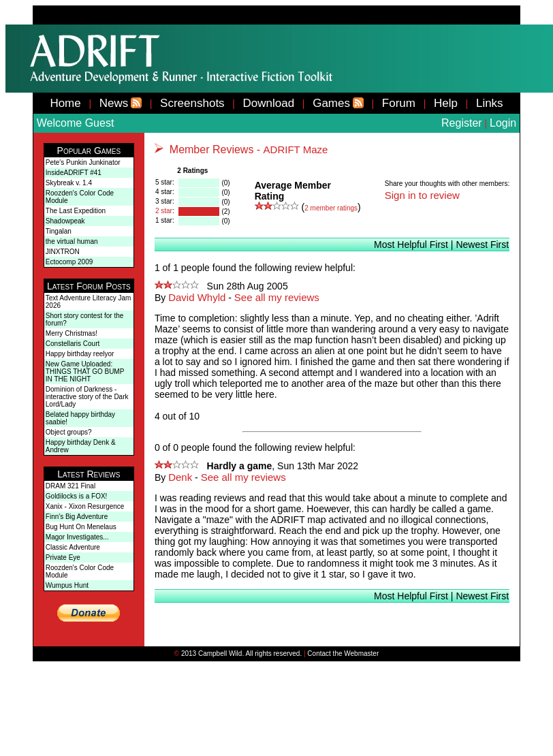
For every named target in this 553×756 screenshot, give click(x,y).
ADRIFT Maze (296, 149)
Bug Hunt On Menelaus (81, 527)
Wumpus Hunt (67, 585)
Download (269, 103)
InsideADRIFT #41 (74, 173)
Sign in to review (422, 195)
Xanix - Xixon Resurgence (85, 506)
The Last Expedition (76, 211)
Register (462, 123)
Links (490, 103)
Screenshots (192, 103)
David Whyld (197, 297)
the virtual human (72, 241)
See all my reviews (277, 297)
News (114, 103)
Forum (399, 103)
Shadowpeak (65, 221)
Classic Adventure (73, 547)
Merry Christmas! (72, 333)
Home (65, 103)
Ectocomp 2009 (69, 262)
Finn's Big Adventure (77, 517)
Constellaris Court (73, 344)
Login (503, 123)
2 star (164, 211)
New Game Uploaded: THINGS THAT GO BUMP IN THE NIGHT (85, 372)
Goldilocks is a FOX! (77, 496)
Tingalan (59, 231)
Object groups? (69, 432)
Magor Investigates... (77, 537)
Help (446, 103)
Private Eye (63, 557)
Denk (180, 477)
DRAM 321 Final (70, 486)
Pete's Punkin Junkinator (83, 162)
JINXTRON (63, 252)
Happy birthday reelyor (80, 354)
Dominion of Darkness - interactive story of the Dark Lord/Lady (87, 397)
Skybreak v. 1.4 (69, 183)
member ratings (331, 208)
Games (331, 103)
